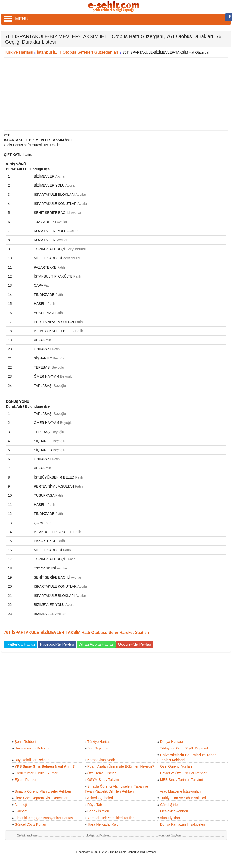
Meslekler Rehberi (174, 811)
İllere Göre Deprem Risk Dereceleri (42, 798)
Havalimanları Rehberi (32, 748)
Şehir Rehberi (25, 742)
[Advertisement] (114, 94)
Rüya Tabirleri (98, 805)
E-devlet (21, 811)
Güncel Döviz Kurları (30, 824)
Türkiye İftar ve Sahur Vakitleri (183, 798)
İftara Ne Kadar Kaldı (104, 824)
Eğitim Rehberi (26, 780)
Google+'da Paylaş (134, 644)
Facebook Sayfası (169, 835)
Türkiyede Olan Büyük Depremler (185, 748)
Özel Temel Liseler (102, 773)
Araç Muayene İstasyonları (180, 791)
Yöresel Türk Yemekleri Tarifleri (111, 818)
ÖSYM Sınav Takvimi (104, 780)
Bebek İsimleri (98, 811)
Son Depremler (99, 748)
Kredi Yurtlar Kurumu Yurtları (37, 773)
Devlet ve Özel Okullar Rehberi (184, 773)
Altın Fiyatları (170, 818)
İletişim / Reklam (98, 835)
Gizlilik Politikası (28, 835)
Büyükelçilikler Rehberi (32, 760)
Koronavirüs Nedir (101, 760)
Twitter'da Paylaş (21, 644)
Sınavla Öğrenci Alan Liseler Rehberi (43, 791)
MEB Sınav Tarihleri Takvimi (181, 780)
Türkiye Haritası (19, 52)
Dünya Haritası (172, 742)
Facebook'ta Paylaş (57, 644)
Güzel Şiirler (170, 805)
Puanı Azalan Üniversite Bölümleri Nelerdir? (121, 766)
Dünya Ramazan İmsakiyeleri (183, 824)
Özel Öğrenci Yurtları (176, 766)
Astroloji (21, 805)
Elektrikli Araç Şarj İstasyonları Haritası (44, 818)
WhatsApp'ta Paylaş (96, 644)
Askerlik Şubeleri (100, 798)
